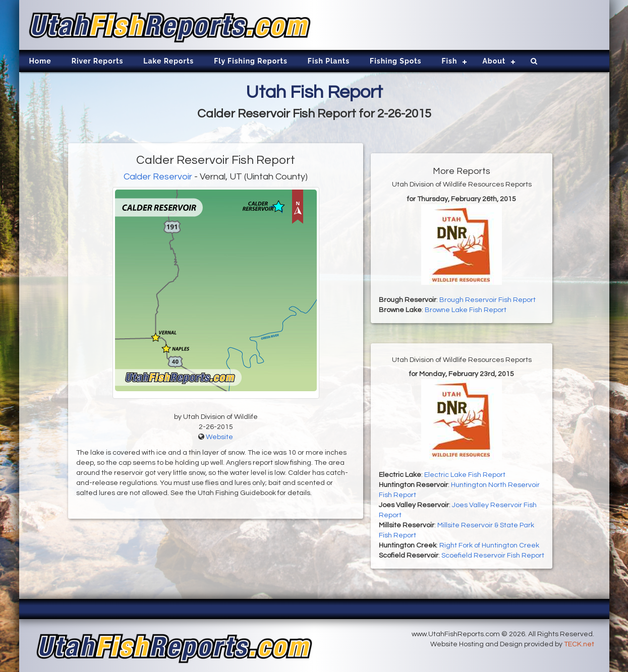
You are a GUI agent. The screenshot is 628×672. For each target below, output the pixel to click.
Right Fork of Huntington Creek (489, 545)
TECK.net (579, 644)
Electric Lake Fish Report (465, 475)
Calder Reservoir (158, 177)
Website (219, 437)
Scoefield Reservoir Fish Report (493, 556)
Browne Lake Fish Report (466, 310)
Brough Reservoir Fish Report (488, 300)
